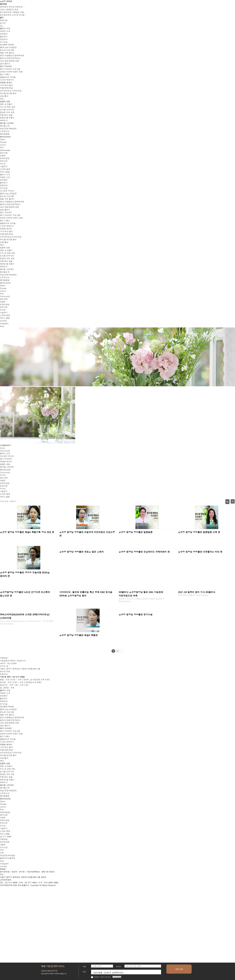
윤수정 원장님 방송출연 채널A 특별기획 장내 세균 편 (27, 532)
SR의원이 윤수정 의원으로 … (13, 7)
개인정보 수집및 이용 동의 (101, 977)
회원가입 (4, 20)
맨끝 (122, 651)
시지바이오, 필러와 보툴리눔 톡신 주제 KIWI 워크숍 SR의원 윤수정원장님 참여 (86, 594)
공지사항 (4, 478)
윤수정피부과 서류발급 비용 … (13, 12)
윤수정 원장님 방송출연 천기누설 (136, 614)
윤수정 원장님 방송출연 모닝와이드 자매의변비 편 (144, 552)
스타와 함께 (5, 494)
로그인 (3, 23)
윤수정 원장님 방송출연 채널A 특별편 (78, 635)
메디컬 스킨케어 (7, 467)
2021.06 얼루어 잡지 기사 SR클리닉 (197, 592)
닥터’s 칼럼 (5, 497)
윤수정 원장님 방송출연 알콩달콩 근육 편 (199, 532)
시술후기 (4, 491)
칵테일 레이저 (6, 462)
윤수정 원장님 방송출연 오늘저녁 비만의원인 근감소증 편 (87, 534)
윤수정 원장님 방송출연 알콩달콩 (136, 532)
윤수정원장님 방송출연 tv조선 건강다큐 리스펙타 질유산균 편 (25, 594)
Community (5, 451)
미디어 (3, 475)
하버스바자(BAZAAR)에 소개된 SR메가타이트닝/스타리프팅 (25, 616)
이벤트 (3, 480)
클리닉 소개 (5, 453)
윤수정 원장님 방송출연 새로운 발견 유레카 (81, 552)
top (2, 853)
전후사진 (4, 486)
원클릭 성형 (5, 464)
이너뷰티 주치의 (7, 456)
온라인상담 (5, 483)
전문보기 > (117, 977)
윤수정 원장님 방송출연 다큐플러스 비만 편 (200, 552)
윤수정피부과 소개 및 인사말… (13, 15)
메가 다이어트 (6, 459)
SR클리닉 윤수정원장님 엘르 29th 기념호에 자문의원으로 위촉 (141, 594)
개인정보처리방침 (8, 855)
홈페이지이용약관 (8, 858)
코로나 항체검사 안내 (9, 9)
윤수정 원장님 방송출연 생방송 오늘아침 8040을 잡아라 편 (25, 574)
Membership (5, 470)
